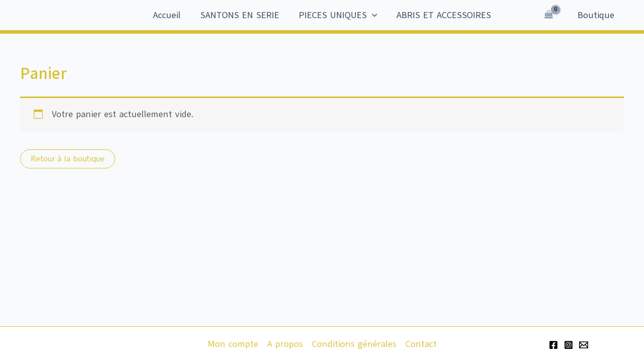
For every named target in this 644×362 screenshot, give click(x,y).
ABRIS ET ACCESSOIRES (442, 15)
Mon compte (233, 344)
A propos (285, 344)
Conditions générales (354, 344)
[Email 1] (584, 345)
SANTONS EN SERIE (240, 15)
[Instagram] (569, 345)
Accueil (169, 15)
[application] (371, 15)
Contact (421, 344)
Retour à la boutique (68, 159)
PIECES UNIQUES (337, 15)
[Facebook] (553, 345)
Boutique (596, 15)
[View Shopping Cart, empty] (550, 15)
